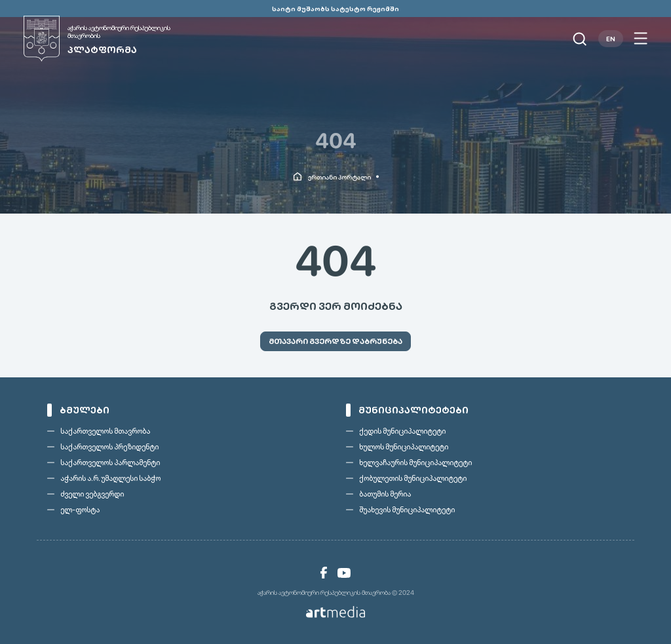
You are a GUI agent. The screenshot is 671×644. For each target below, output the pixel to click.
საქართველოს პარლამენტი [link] (110, 463)
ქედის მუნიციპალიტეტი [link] (402, 431)
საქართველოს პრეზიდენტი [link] (109, 447)
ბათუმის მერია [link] (385, 494)
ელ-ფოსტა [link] (80, 510)
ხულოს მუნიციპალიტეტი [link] (404, 447)
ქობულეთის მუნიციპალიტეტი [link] (413, 478)
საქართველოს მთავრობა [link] (105, 431)
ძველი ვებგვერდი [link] (92, 494)
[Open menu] (641, 39)
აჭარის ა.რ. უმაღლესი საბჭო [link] (110, 478)
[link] (112, 39)
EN (611, 39)
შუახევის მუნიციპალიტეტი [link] (407, 510)
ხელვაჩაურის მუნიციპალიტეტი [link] (415, 463)
